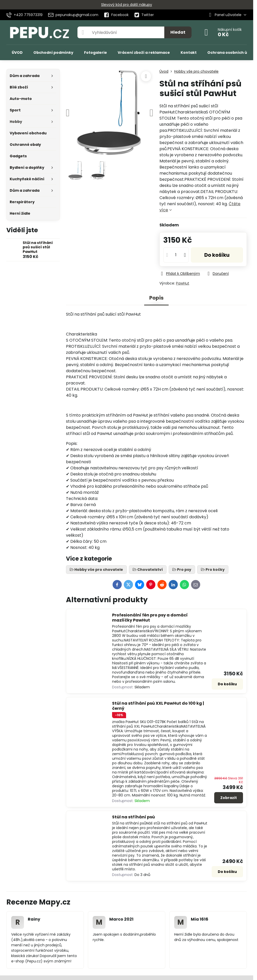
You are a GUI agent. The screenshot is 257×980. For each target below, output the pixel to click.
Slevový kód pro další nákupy (127, 5)
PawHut (183, 283)
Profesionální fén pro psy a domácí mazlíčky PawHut (150, 618)
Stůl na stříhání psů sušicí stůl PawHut (38, 247)
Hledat (178, 32)
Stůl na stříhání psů (133, 817)
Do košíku (217, 255)
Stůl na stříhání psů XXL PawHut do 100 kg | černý (158, 706)
